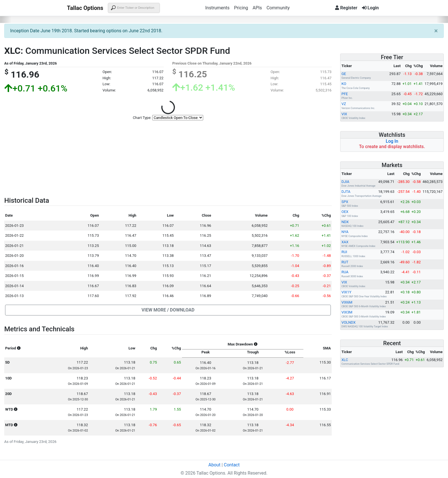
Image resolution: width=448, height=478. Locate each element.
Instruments (217, 8)
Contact (232, 465)
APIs (257, 8)
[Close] (436, 31)
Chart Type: (142, 118)
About (214, 465)
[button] (168, 310)
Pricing (241, 8)
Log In (392, 141)
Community (278, 8)
